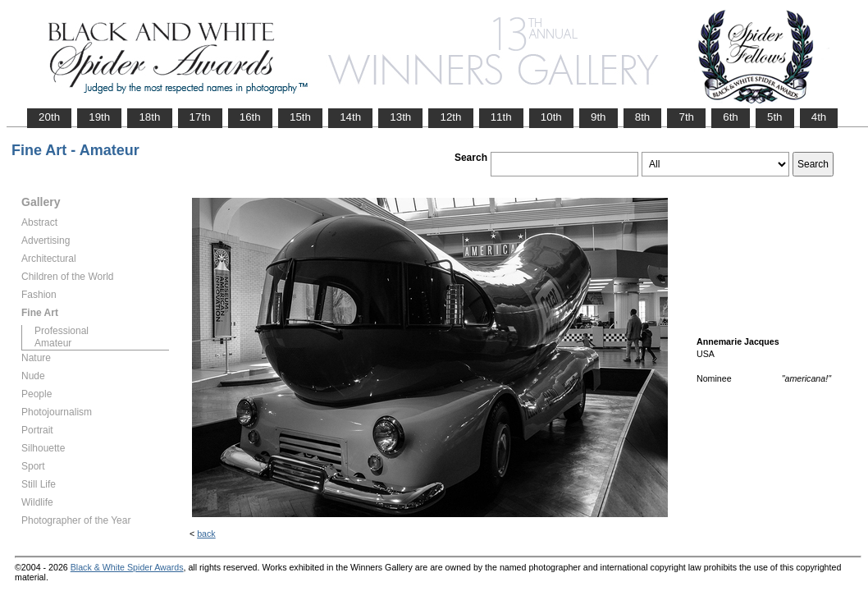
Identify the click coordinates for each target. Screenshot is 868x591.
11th (501, 117)
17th (200, 117)
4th (819, 117)
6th (731, 117)
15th (300, 117)
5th (775, 117)
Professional (62, 331)
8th (643, 117)
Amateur (53, 343)
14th (350, 117)
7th (686, 117)
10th (551, 117)
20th (49, 117)
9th (598, 117)
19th (99, 117)
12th (450, 117)
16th (250, 117)
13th (400, 117)
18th (149, 117)
